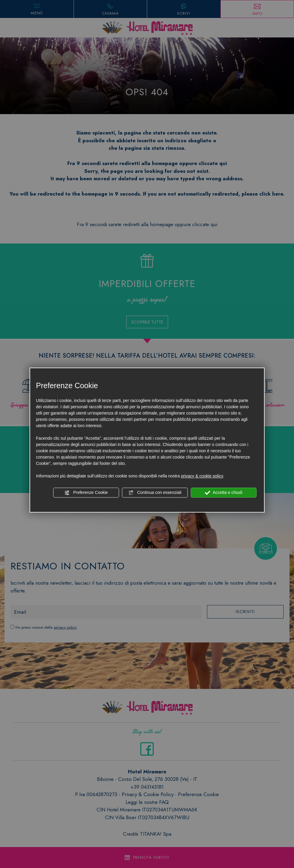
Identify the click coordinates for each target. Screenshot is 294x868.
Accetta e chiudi (224, 493)
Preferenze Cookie (86, 493)
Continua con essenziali (155, 493)
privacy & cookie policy (202, 476)
